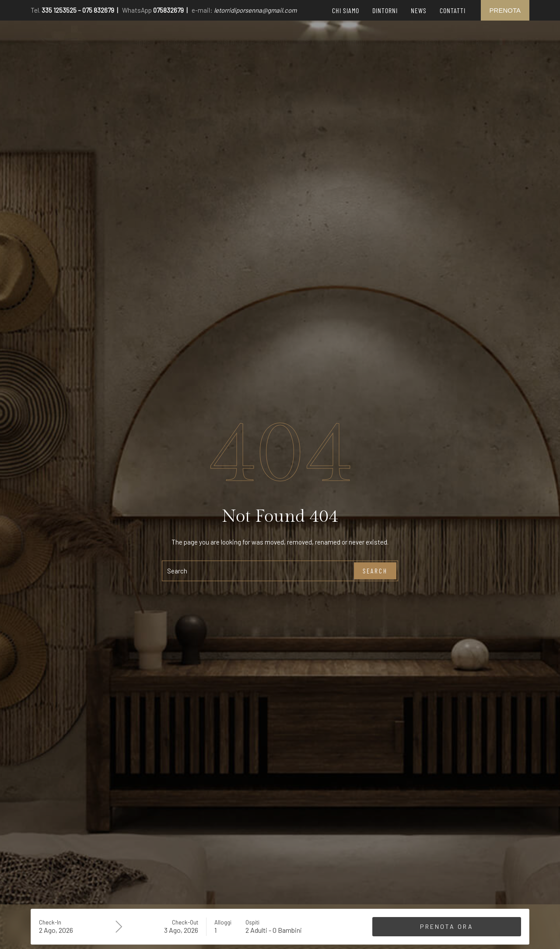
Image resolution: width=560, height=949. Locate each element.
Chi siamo (346, 10)
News (419, 10)
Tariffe (392, 42)
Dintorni (385, 10)
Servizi (279, 42)
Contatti (453, 10)
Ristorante (236, 42)
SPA (313, 42)
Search (375, 571)
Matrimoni (351, 42)
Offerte (431, 42)
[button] (184, 42)
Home (143, 42)
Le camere (184, 42)
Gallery (470, 42)
